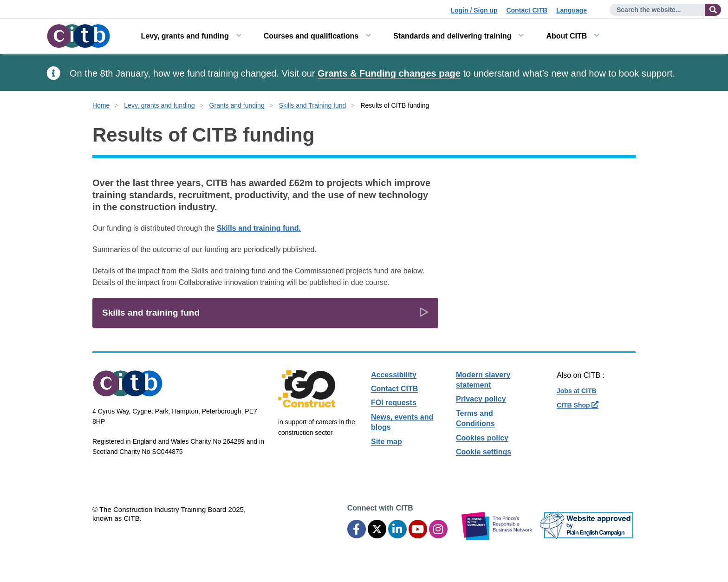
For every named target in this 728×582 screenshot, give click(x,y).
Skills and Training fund (313, 105)
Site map (387, 442)
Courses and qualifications (311, 36)
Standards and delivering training (452, 36)
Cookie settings (484, 452)
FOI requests (394, 403)
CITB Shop (578, 405)
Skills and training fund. (259, 228)
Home (101, 105)
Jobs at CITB (577, 391)
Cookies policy (482, 438)
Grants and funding (237, 105)
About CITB (566, 36)
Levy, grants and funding (185, 36)
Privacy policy (481, 399)
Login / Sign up (474, 10)
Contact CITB (527, 10)
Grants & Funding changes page (389, 73)
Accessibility (394, 375)
